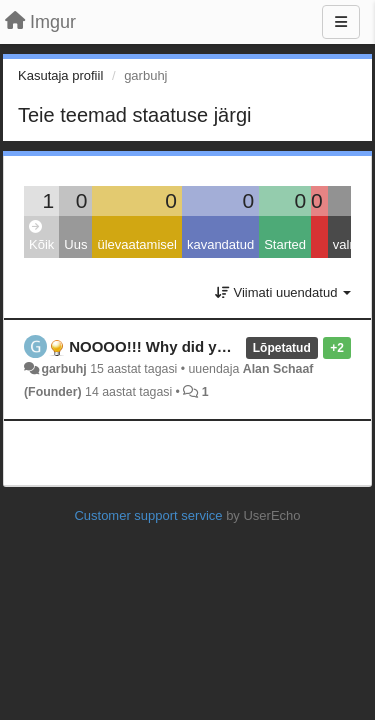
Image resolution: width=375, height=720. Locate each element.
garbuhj (63, 369)
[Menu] (341, 22)
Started (285, 244)
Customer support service (148, 515)
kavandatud (220, 244)
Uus (75, 244)
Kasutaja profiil (60, 75)
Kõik (41, 236)
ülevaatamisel (137, 244)
